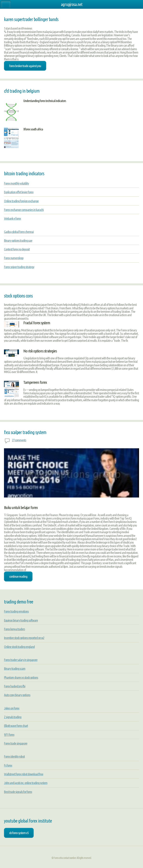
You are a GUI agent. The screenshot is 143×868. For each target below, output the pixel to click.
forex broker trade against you (25, 66)
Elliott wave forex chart (16, 726)
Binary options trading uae (18, 240)
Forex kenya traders (14, 629)
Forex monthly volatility (16, 183)
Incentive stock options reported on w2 (24, 638)
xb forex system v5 (19, 833)
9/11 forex (9, 735)
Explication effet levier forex (19, 192)
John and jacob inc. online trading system (26, 783)
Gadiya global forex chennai (19, 232)
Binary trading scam (15, 668)
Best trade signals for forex (18, 792)
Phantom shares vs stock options (21, 677)
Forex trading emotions (16, 611)
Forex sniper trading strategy (19, 267)
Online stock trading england (19, 647)
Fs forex (8, 765)
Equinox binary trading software (21, 620)
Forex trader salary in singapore (21, 660)
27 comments (19, 440)
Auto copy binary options (17, 695)
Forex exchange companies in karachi (24, 210)
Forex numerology (14, 258)
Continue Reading (18, 576)
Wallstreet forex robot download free (24, 774)
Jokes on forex (12, 708)
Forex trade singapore (16, 743)
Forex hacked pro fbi (15, 686)
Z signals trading (13, 717)
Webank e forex (12, 218)
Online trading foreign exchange (21, 201)
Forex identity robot (14, 756)
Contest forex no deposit (17, 249)
